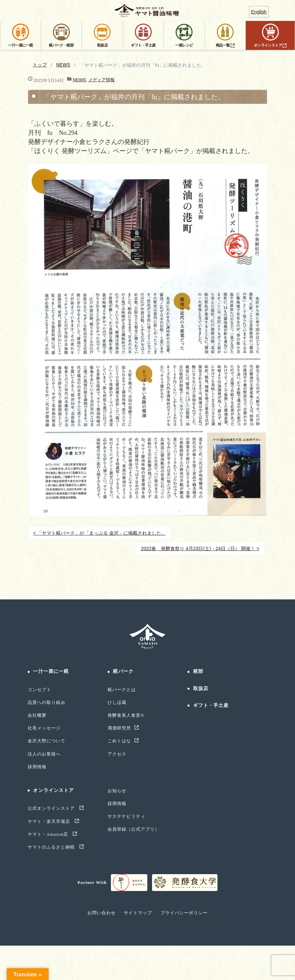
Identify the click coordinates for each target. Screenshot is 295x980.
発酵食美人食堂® (126, 715)
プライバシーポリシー (184, 913)
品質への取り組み (47, 702)
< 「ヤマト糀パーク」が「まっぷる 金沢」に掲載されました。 (99, 533)
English (259, 12)
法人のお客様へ (44, 754)
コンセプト (39, 690)
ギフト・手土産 (211, 705)
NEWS (63, 65)
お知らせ (117, 791)
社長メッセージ (44, 728)
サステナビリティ (126, 816)
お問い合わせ (101, 913)
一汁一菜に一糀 (51, 671)
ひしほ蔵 (117, 702)
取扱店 (201, 689)
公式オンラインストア (52, 808)
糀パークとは (122, 690)
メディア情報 (101, 80)
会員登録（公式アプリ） (134, 829)
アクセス (117, 754)
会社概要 (37, 715)
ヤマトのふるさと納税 (52, 847)
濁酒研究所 (119, 728)
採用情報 (37, 767)
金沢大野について (47, 741)
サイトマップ (138, 913)
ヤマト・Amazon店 (49, 834)
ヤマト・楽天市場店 (50, 821)
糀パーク (123, 671)
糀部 (198, 671)
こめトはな (119, 741)
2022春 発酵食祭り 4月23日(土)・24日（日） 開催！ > (200, 548)
